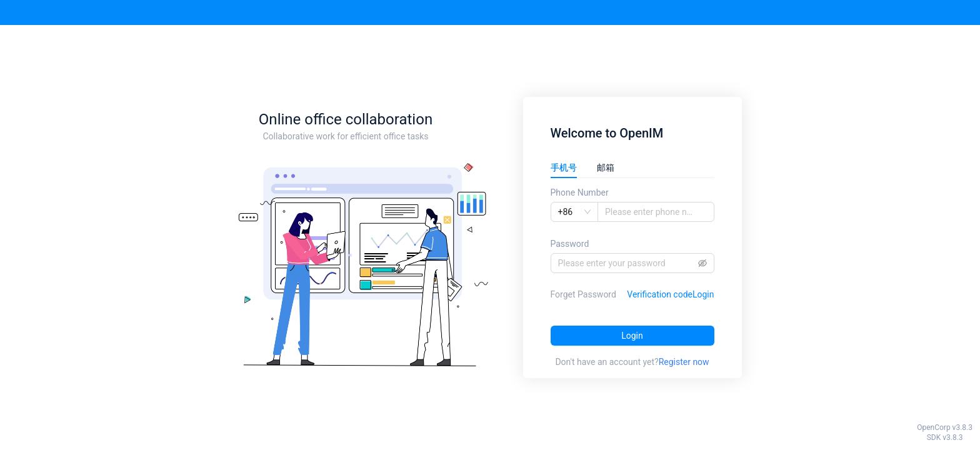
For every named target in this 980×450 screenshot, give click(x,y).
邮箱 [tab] (606, 167)
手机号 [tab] (564, 167)
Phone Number (580, 192)
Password (570, 244)
